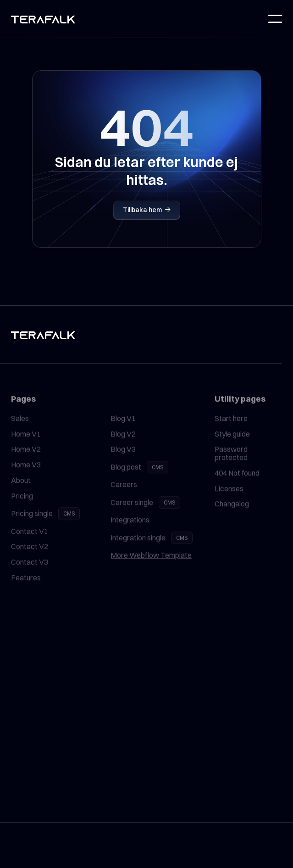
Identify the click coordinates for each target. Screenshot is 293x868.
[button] (275, 19)
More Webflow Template (151, 565)
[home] (43, 19)
